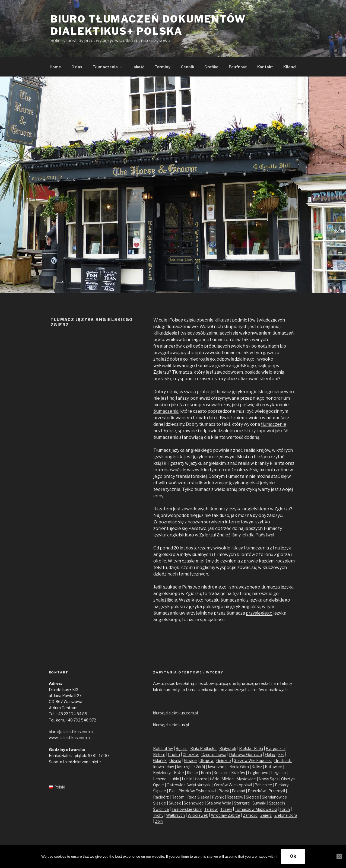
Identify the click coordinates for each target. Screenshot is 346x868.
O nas (77, 67)
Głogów (207, 760)
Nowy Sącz (269, 779)
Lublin (187, 779)
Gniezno (224, 760)
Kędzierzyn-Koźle (169, 773)
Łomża (201, 779)
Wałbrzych (175, 815)
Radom (178, 797)
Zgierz (266, 815)
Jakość (138, 67)
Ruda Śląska (198, 797)
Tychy (158, 815)
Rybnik (218, 797)
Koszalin (221, 773)
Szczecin (277, 803)
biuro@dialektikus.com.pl (71, 732)
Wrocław (219, 815)
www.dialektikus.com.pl (70, 738)
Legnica (278, 773)
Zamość (250, 815)
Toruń (285, 809)
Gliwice (190, 760)
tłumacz (223, 392)
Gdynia (175, 760)
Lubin (174, 779)
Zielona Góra (286, 815)
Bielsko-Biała (251, 748)
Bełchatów (163, 748)
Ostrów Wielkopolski (233, 785)
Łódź (214, 779)
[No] (339, 856)
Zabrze (234, 815)
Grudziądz (283, 760)
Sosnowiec (194, 803)
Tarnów (211, 809)
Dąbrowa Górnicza (245, 754)
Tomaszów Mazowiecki (256, 809)
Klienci (290, 67)
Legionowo (258, 773)
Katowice (274, 767)
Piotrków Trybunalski (197, 791)
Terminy (163, 67)
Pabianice (263, 785)
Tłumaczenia (108, 67)
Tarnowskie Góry (187, 809)
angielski (174, 457)
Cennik (187, 67)
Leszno (160, 779)
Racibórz (161, 797)
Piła (172, 791)
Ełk (281, 754)
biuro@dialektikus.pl (171, 725)
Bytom (159, 754)
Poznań (238, 791)
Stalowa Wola (219, 803)
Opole (158, 785)
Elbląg (270, 754)
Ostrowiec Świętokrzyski (189, 785)
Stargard (242, 803)
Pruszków (257, 791)
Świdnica (161, 809)
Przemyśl (277, 791)
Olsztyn (288, 779)
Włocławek (198, 815)
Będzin (182, 748)
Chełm (174, 754)
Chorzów (191, 754)
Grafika (211, 67)
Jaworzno (216, 767)
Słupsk (175, 803)
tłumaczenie (274, 424)
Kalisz (257, 767)
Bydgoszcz (276, 748)
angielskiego (242, 366)
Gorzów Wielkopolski (253, 760)
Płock (224, 791)
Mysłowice (246, 779)
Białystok (228, 748)
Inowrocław (164, 767)
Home (55, 67)
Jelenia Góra (238, 767)
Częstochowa (214, 754)
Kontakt (265, 67)
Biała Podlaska (203, 748)
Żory (159, 821)
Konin (206, 773)
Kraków (238, 773)
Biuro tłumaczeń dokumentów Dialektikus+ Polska (148, 25)
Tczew (226, 809)
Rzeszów (235, 797)
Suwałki (259, 803)
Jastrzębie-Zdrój (191, 767)
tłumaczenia (166, 411)
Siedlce (253, 797)
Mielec (228, 779)
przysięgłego (259, 613)
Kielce (192, 773)
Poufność (238, 67)
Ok (293, 856)
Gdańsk (160, 760)
